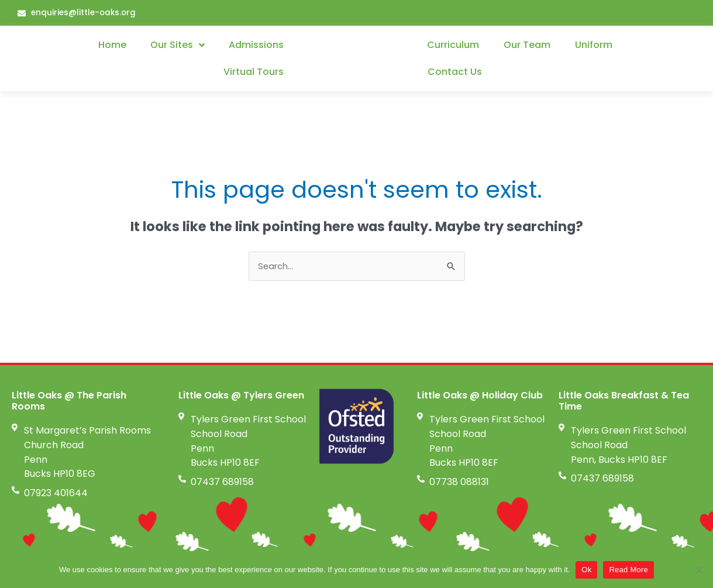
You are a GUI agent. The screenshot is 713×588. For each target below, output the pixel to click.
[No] (698, 570)
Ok (586, 570)
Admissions (256, 45)
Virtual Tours (254, 72)
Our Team (527, 45)
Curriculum (453, 45)
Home (112, 45)
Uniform (594, 45)
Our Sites (178, 46)
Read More (628, 570)
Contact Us (455, 72)
